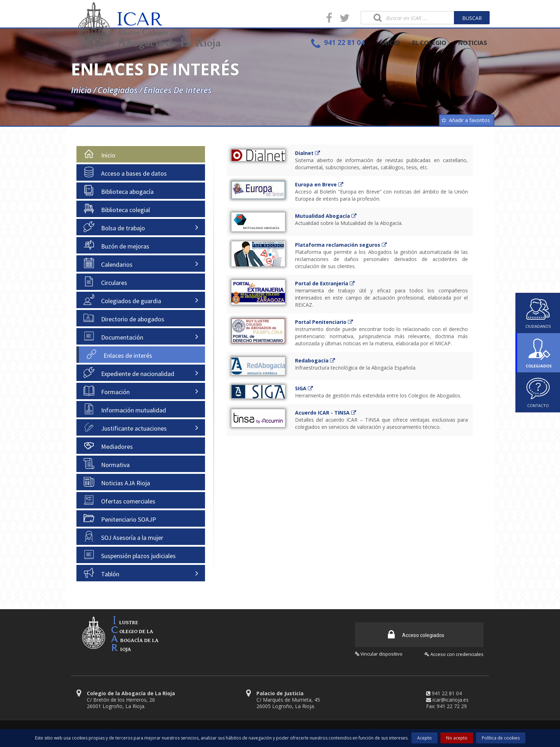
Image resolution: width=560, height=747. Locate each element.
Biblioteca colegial (117, 209)
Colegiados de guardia (122, 300)
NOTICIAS (473, 43)
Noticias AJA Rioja (117, 482)
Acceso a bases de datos (125, 172)
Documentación (113, 336)
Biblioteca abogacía (119, 190)
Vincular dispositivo (379, 651)
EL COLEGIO (429, 43)
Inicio (81, 90)
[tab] (141, 154)
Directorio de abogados (124, 318)
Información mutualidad (125, 409)
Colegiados (117, 90)
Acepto (424, 738)
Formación (107, 391)
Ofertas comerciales (119, 500)
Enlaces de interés (179, 90)
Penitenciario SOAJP (120, 518)
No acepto (457, 738)
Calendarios (108, 263)
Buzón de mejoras (116, 245)
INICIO (391, 43)
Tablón (101, 573)
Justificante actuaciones (125, 427)
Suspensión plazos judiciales (130, 555)
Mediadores (108, 445)
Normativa (107, 463)
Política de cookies (501, 738)
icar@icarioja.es (451, 697)
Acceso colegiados (416, 632)
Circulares (105, 281)
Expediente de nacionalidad (129, 372)
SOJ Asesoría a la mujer (123, 536)
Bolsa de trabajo (114, 227)
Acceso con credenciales (454, 652)
